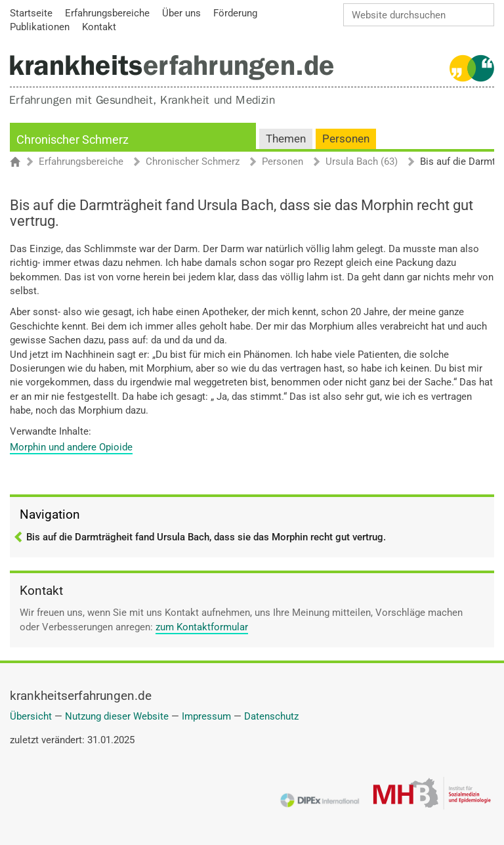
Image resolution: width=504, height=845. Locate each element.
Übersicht (31, 716)
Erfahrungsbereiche (81, 162)
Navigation (50, 514)
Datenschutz (271, 716)
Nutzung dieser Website (117, 716)
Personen (346, 139)
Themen (286, 139)
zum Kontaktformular (202, 627)
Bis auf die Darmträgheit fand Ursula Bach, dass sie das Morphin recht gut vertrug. (206, 537)
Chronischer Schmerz (73, 140)
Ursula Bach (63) (362, 162)
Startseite (21, 163)
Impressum (206, 716)
